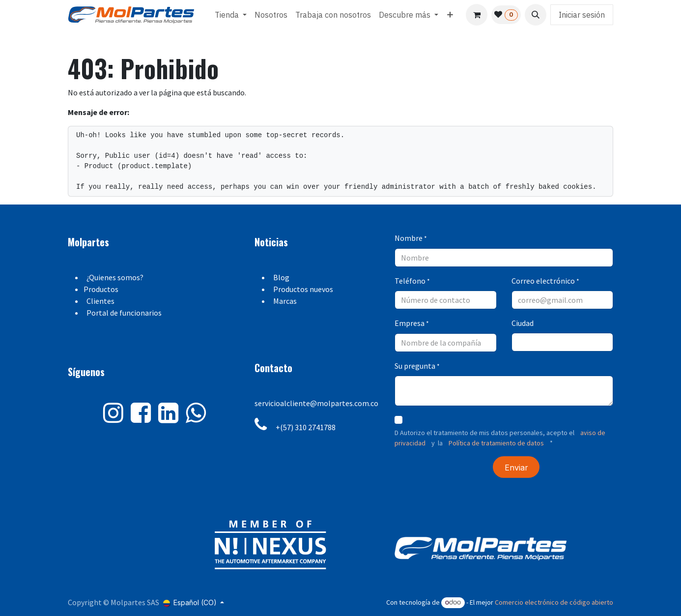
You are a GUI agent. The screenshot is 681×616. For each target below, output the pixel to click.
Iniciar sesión (582, 15)
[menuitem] (231, 15)
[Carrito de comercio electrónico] (477, 15)
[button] (536, 15)
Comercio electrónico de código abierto (554, 602)
